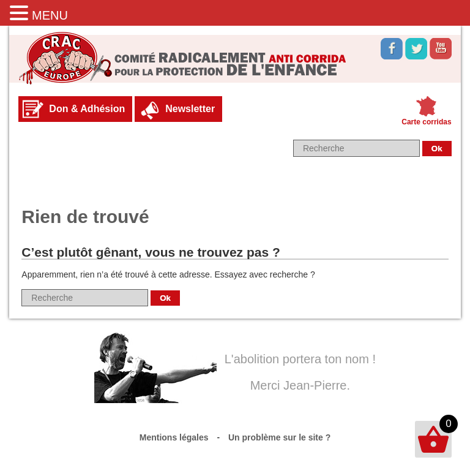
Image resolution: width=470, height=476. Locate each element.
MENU (50, 15)
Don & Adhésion (87, 109)
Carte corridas (426, 122)
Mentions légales (174, 437)
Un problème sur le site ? (279, 437)
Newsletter (190, 109)
